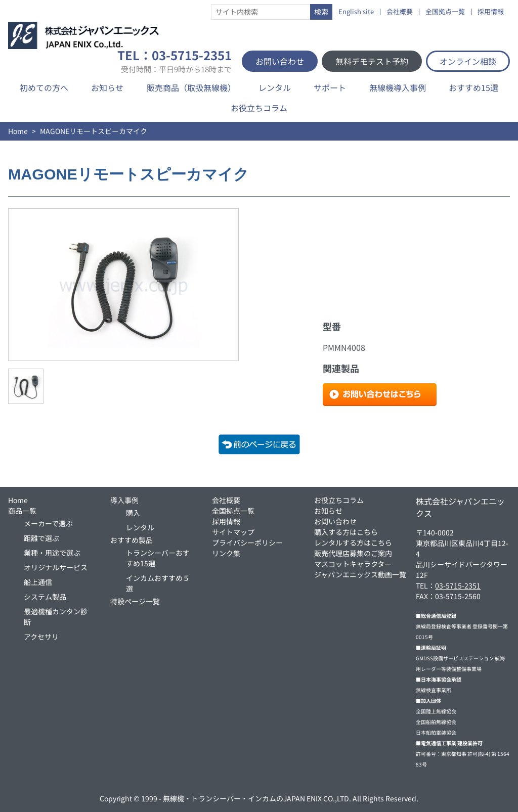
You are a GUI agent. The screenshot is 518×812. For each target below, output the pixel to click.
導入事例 (124, 500)
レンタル (275, 87)
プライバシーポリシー (247, 543)
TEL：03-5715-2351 (175, 61)
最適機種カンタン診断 (56, 617)
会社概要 (400, 12)
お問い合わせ (280, 61)
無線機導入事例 (398, 87)
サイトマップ (233, 532)
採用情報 (491, 12)
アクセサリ (41, 637)
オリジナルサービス (56, 567)
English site (356, 12)
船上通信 (38, 582)
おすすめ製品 (132, 540)
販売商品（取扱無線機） (191, 87)
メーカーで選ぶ (48, 523)
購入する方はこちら (346, 532)
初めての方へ (44, 87)
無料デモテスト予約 (372, 61)
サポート (330, 87)
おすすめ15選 (473, 87)
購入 (133, 513)
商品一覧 (22, 511)
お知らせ (107, 87)
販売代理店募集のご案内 (353, 553)
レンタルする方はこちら (353, 543)
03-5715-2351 (458, 585)
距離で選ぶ (41, 538)
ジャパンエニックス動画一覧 (360, 574)
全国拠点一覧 (445, 12)
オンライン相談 (468, 61)
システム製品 (45, 597)
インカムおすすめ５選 (158, 583)
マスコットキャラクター (353, 564)
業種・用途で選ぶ (52, 553)
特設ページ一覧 (135, 601)
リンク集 (226, 553)
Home (18, 131)
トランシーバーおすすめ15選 (158, 558)
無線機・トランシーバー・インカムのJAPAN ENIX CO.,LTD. (257, 798)
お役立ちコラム (259, 108)
